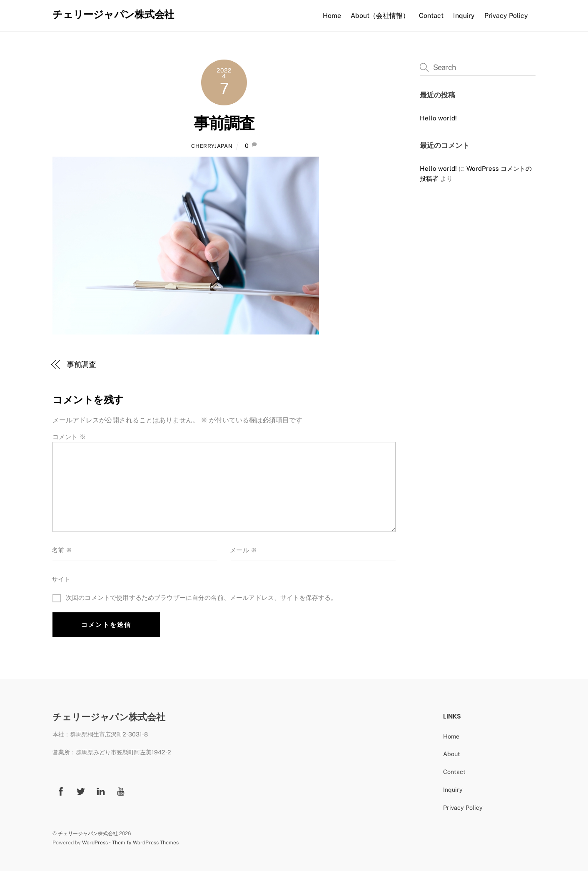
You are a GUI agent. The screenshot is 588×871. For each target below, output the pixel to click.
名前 (62, 550)
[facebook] (61, 790)
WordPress (95, 842)
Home (332, 16)
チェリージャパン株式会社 (88, 833)
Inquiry (464, 16)
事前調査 (224, 123)
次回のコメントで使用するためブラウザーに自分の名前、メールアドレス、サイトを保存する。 (202, 598)
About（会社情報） (380, 16)
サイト (61, 579)
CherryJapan (212, 146)
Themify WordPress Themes (145, 842)
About (452, 754)
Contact (431, 16)
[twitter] (81, 790)
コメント (69, 437)
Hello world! (438, 118)
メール (243, 550)
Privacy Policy (506, 16)
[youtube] (121, 790)
